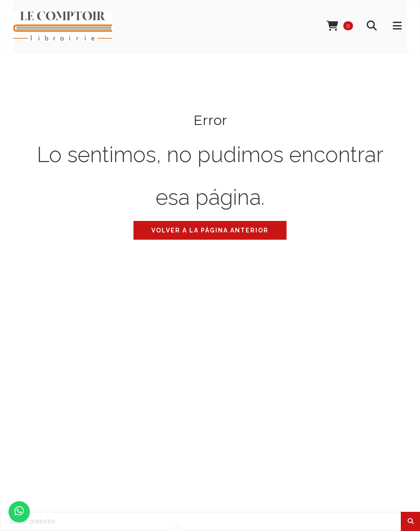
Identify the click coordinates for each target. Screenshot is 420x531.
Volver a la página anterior (210, 230)
